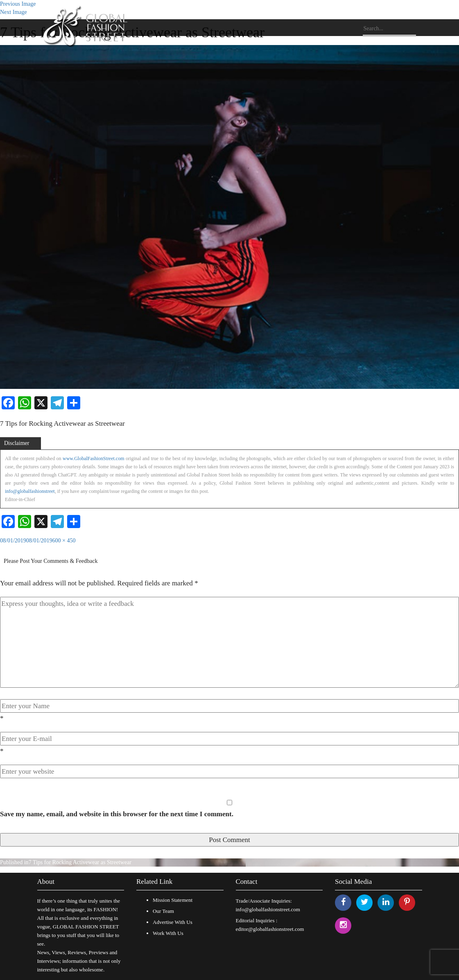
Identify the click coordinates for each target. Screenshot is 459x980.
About (46, 882)
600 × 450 (64, 541)
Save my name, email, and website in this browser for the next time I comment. (117, 814)
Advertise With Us (173, 922)
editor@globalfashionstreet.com (270, 929)
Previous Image (18, 4)
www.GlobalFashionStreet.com (94, 458)
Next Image (14, 12)
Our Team (163, 911)
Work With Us (168, 933)
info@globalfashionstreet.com (268, 909)
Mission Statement (173, 900)
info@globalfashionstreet (30, 491)
